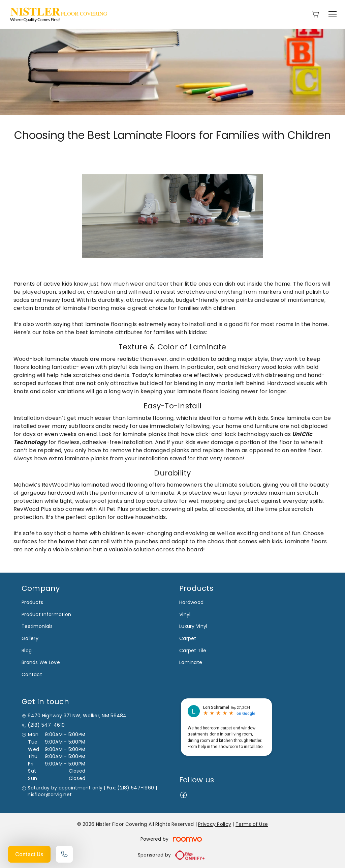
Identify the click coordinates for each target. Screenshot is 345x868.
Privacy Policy (215, 824)
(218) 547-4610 (46, 725)
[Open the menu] (333, 14)
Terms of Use (252, 824)
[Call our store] (64, 854)
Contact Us (29, 854)
